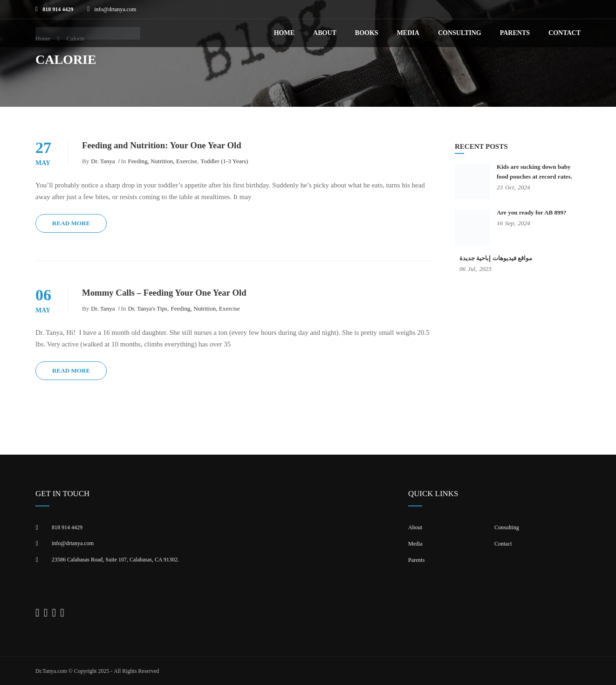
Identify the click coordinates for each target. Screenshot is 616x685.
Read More (71, 223)
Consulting (460, 33)
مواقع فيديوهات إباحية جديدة (496, 258)
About (325, 33)
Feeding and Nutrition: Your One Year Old (162, 145)
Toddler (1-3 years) (224, 161)
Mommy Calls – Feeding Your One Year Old (164, 293)
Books (367, 33)
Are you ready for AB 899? (532, 212)
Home (284, 33)
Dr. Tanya (103, 161)
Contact (565, 33)
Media (408, 33)
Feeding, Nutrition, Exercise (163, 161)
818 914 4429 (58, 9)
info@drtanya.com (115, 9)
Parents (515, 33)
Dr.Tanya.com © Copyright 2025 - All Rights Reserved (97, 671)
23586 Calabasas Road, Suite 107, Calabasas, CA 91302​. (115, 560)
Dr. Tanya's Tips (148, 308)
